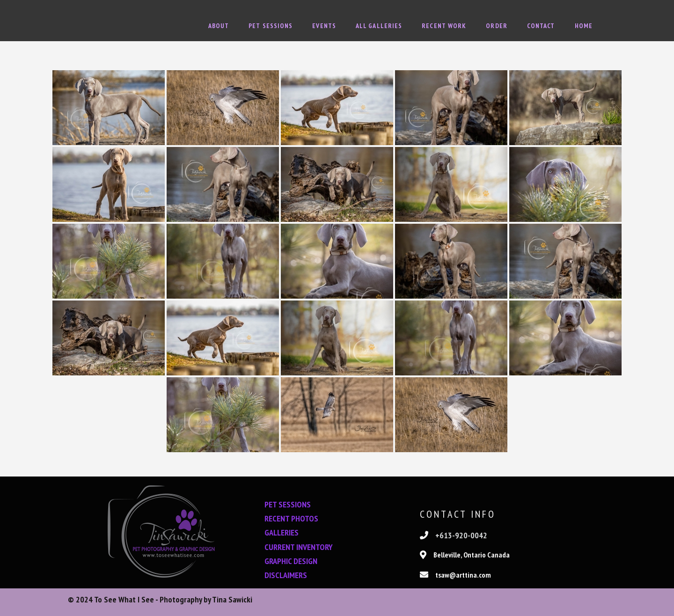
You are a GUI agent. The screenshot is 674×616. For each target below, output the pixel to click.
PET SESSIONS (288, 504)
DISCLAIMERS (286, 575)
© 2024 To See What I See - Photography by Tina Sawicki (160, 602)
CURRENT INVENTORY (299, 546)
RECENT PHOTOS (291, 518)
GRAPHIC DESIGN (291, 561)
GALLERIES (282, 532)
